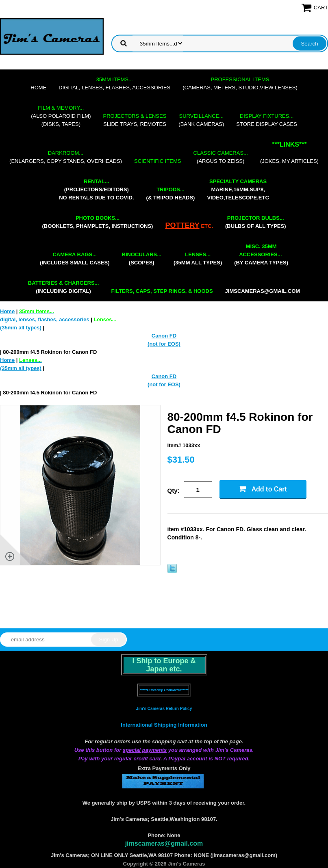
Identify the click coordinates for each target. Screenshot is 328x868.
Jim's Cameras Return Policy (164, 709)
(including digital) (64, 287)
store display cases (267, 120)
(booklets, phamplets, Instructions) (97, 222)
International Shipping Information (164, 725)
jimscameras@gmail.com (263, 291)
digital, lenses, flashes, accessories (114, 83)
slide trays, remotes (135, 120)
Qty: (174, 490)
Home (38, 88)
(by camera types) (261, 254)
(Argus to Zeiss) (221, 157)
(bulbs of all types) (256, 222)
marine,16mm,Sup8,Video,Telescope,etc (238, 189)
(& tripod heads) (171, 194)
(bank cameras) (201, 120)
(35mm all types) (198, 259)
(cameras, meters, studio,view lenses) (240, 83)
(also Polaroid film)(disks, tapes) (61, 116)
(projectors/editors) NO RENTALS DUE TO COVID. (96, 189)
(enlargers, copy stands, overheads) (66, 157)
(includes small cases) (75, 259)
